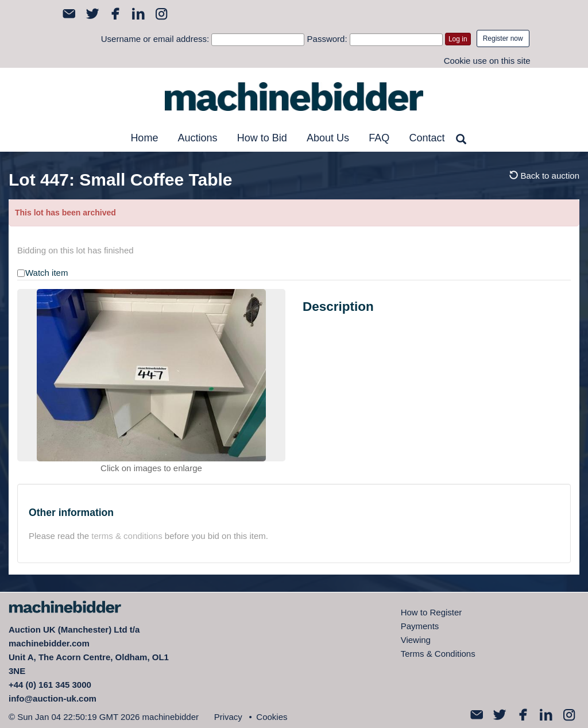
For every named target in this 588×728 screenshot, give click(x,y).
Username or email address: (155, 39)
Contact (427, 138)
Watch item (47, 273)
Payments (420, 626)
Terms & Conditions (438, 654)
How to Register (432, 612)
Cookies (272, 717)
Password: (327, 39)
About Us (328, 138)
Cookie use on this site (487, 61)
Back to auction (544, 176)
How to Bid (262, 138)
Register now (503, 38)
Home (144, 138)
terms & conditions (127, 536)
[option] (151, 375)
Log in (458, 39)
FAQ (379, 138)
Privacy (228, 717)
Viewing (416, 640)
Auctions (198, 138)
